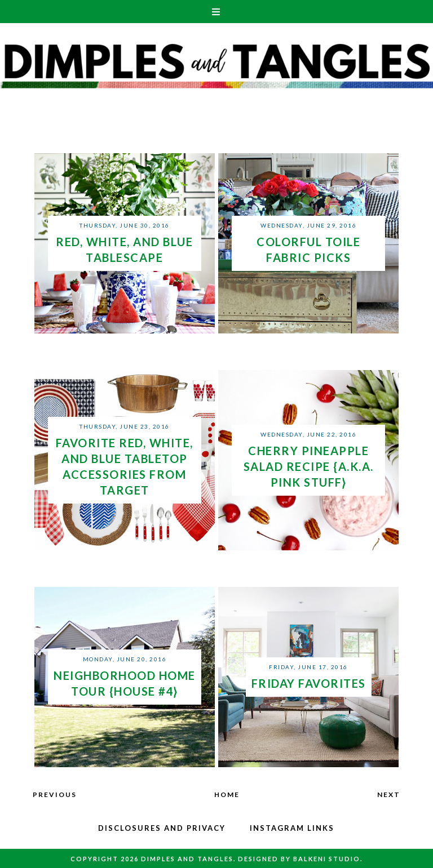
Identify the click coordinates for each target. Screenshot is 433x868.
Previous (55, 794)
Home (227, 794)
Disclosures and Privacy (162, 828)
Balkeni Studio (327, 859)
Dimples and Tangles (187, 859)
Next (389, 794)
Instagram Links (292, 828)
